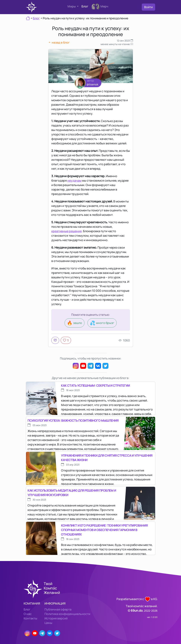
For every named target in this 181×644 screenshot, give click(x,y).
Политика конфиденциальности (67, 614)
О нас (28, 614)
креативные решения (67, 231)
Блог (85, 6)
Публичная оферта (58, 609)
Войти (148, 7)
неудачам (74, 180)
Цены (48, 623)
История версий (56, 618)
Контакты (30, 618)
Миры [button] (72, 6)
